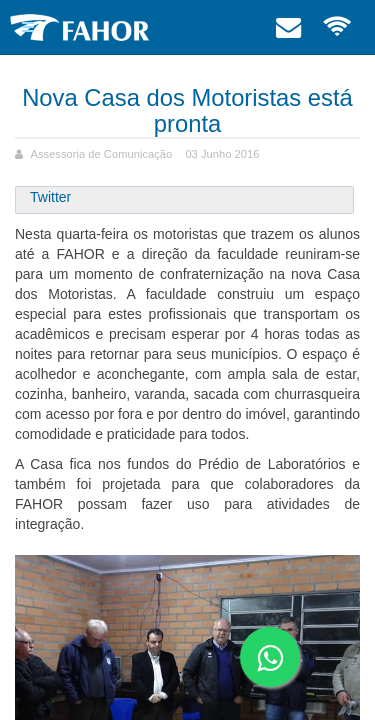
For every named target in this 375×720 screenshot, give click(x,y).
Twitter (50, 197)
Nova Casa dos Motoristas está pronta (187, 110)
